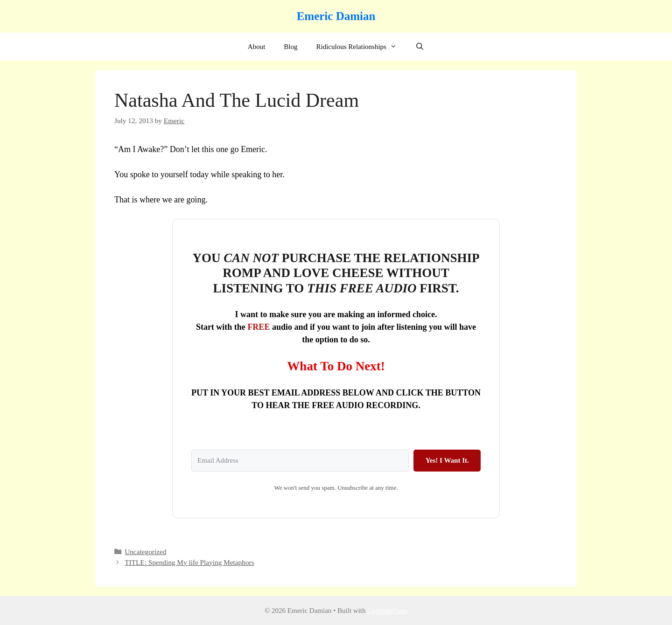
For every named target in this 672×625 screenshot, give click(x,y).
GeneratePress (387, 611)
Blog (290, 47)
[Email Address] (300, 461)
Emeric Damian (336, 16)
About (257, 47)
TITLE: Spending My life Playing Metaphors (189, 562)
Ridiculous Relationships (361, 47)
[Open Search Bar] (420, 47)
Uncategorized (145, 552)
